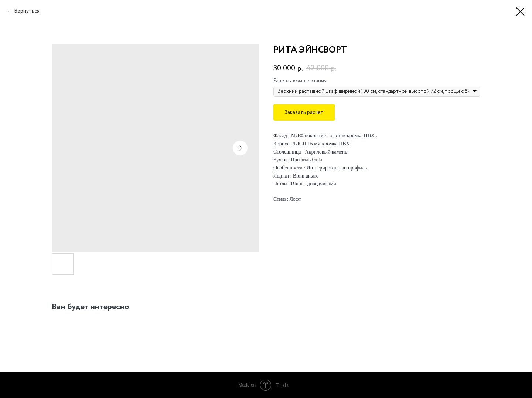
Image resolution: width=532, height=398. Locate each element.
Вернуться (27, 11)
